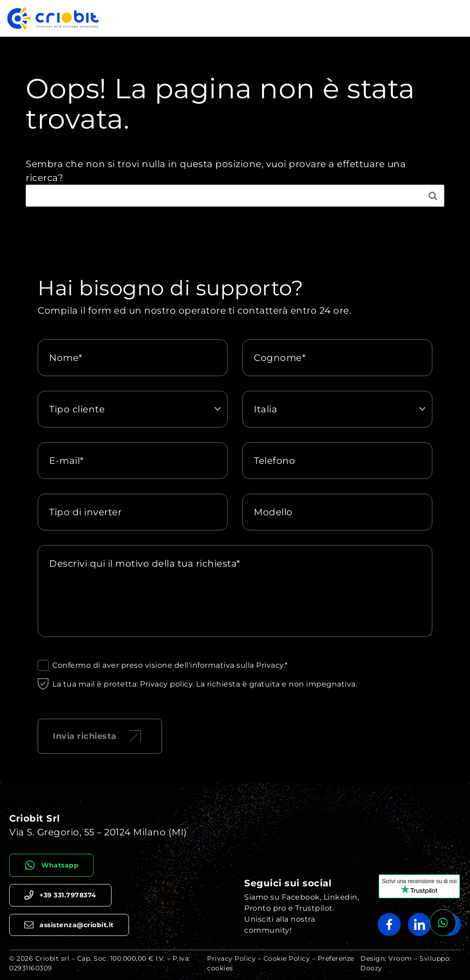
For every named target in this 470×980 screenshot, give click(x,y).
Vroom (400, 958)
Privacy (270, 665)
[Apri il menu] (454, 18)
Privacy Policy (231, 958)
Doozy (371, 968)
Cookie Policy (287, 958)
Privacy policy (166, 684)
